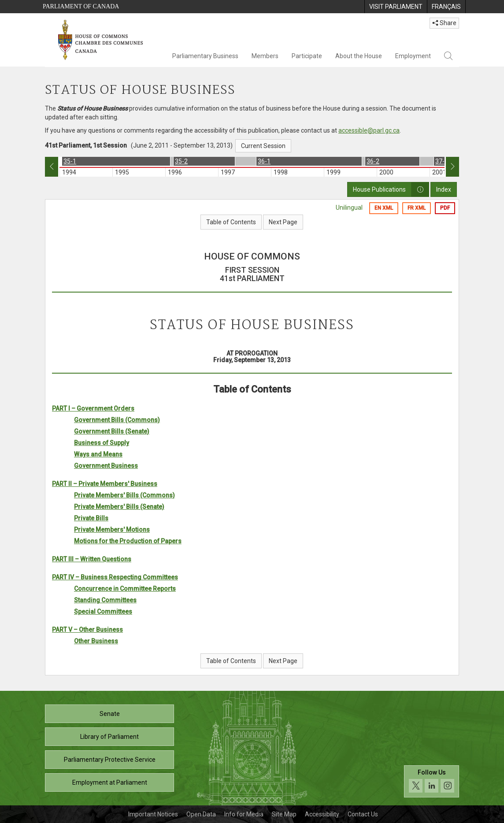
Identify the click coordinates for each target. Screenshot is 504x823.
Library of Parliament (109, 737)
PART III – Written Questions (92, 559)
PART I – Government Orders (93, 408)
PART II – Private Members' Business (105, 484)
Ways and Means (98, 454)
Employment (413, 56)
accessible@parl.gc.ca (369, 130)
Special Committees (103, 612)
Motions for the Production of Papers (128, 541)
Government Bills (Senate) (112, 431)
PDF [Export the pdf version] (445, 208)
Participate (307, 56)
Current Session (263, 146)
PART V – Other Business (87, 630)
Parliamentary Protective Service (110, 760)
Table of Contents (231, 222)
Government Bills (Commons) (117, 420)
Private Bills (91, 518)
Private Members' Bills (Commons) (124, 495)
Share (444, 23)
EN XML (384, 208)
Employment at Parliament (110, 782)
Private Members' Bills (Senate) (119, 507)
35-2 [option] (181, 161)
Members (265, 56)
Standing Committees (105, 600)
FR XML (417, 208)
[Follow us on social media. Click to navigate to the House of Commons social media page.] (432, 781)
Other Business (96, 641)
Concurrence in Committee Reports (125, 589)
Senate (110, 714)
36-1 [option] (264, 161)
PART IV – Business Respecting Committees (115, 577)
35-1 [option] (70, 161)
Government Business (106, 466)
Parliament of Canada (81, 6)
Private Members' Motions (112, 530)
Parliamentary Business (205, 56)
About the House (359, 56)
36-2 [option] (373, 161)
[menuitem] (396, 7)
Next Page (283, 222)
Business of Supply (102, 443)
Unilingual (349, 208)
